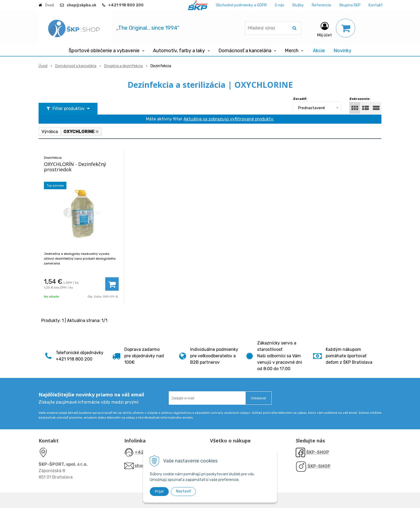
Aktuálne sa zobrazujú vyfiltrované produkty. (229, 119)
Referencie (321, 5)
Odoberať (259, 398)
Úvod (49, 5)
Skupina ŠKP (350, 5)
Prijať (159, 491)
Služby (298, 5)
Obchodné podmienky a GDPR (241, 5)
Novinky (342, 51)
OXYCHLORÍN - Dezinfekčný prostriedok (75, 167)
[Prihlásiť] (325, 29)
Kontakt (376, 5)
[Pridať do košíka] (112, 284)
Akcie (319, 51)
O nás (280, 5)
